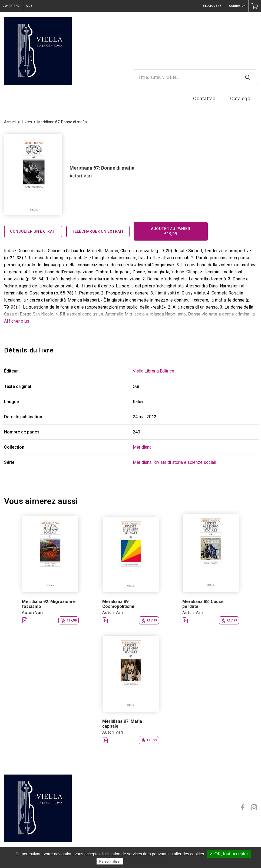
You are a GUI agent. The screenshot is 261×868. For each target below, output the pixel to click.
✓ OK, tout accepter (229, 854)
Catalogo (240, 98)
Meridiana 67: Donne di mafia (62, 122)
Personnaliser (110, 861)
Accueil (10, 122)
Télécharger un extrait (98, 231)
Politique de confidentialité (148, 861)
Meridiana (142, 447)
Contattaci (205, 98)
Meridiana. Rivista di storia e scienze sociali (174, 462)
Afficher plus (17, 321)
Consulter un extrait (33, 231)
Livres (27, 122)
